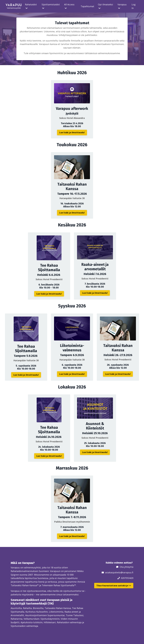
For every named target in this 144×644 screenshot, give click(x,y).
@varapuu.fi (127, 572)
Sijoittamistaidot (51, 6)
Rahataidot (31, 6)
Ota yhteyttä (126, 567)
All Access (69, 6)
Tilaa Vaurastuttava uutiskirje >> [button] (114, 586)
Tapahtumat (87, 6)
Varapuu (122, 6)
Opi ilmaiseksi (105, 6)
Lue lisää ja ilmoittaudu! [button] (72, 132)
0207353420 (127, 578)
